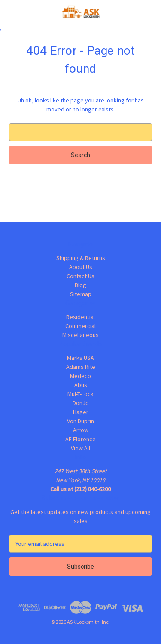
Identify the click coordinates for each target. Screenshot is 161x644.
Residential (80, 317)
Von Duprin (80, 421)
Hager (81, 412)
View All (80, 448)
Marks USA (80, 358)
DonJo (81, 403)
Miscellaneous (80, 335)
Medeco (80, 376)
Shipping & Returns (81, 258)
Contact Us (80, 276)
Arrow (81, 430)
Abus (81, 385)
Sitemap (81, 294)
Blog (80, 285)
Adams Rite (81, 367)
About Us (81, 267)
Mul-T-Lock (80, 394)
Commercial (80, 326)
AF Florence (80, 439)
